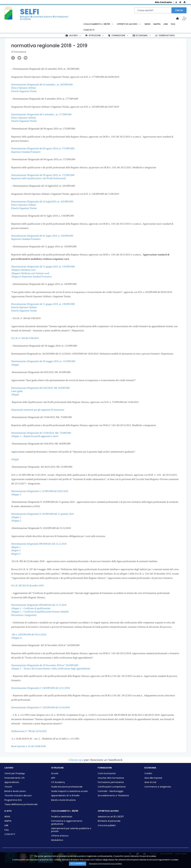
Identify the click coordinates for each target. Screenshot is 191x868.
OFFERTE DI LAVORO (129, 24)
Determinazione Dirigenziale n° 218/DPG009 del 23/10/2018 (41, 707)
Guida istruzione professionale (67, 787)
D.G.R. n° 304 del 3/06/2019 (25, 338)
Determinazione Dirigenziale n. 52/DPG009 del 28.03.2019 (40, 491)
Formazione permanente (111, 782)
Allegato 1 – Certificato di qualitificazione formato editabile (40, 612)
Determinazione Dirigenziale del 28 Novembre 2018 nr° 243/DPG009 (45, 665)
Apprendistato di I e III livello (65, 796)
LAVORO (73, 35)
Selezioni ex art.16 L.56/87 (111, 817)
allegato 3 (16, 554)
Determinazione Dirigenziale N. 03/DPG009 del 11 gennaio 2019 (42, 514)
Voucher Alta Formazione (111, 778)
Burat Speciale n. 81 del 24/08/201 (28, 746)
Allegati (15, 365)
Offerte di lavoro (60, 836)
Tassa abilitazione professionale (21, 804)
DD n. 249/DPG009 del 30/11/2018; (29, 634)
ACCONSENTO (78, 864)
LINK (166, 24)
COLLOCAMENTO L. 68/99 (99, 24)
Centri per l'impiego (15, 773)
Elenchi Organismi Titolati (24, 91)
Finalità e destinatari (62, 817)
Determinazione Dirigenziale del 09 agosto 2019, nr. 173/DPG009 (43, 148)
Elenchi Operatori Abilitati (24, 307)
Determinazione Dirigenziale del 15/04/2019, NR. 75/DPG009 (41, 433)
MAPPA (157, 24)
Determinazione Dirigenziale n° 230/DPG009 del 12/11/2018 (40, 688)
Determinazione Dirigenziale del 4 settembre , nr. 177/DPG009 (41, 114)
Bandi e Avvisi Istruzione (63, 800)
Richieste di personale (109, 821)
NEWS (148, 24)
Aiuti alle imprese (153, 778)
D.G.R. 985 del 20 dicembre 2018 (27, 585)
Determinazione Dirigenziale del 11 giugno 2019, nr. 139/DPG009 (43, 267)
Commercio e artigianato (158, 787)
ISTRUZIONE (95, 35)
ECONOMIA (142, 35)
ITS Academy (58, 782)
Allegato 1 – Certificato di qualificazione (31, 608)
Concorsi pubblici (107, 825)
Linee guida (17, 391)
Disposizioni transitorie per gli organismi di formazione (38, 410)
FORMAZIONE (118, 35)
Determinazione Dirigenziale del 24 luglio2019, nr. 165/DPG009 (42, 202)
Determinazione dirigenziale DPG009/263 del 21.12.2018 (39, 544)
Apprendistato (12, 782)
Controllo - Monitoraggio (111, 791)
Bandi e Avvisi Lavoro (15, 791)
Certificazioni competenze (112, 787)
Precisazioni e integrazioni (24, 615)
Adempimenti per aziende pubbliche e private (71, 830)
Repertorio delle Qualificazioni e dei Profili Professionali (38, 178)
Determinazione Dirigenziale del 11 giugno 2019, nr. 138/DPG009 (43, 304)
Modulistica (57, 840)
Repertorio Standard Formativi (26, 152)
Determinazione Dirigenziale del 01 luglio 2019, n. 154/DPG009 (42, 236)
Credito (148, 773)
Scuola (55, 773)
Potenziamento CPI (14, 778)
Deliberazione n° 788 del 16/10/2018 (29, 731)
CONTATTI (89, 30)
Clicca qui (76, 760)
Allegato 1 (16, 494)
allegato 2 (16, 550)
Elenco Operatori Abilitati (24, 88)
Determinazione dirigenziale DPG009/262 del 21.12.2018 (39, 605)
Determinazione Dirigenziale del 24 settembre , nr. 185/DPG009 (42, 85)
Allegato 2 (16, 521)
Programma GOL (13, 800)
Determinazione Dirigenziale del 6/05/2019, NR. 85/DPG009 (40, 388)
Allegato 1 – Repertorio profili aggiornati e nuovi (35, 436)
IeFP (53, 778)
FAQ (173, 24)
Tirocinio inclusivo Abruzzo (18, 796)
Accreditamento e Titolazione (113, 796)
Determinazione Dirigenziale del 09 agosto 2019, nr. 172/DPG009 (43, 175)
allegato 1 (16, 547)
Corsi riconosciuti (107, 773)
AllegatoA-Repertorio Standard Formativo (31, 277)
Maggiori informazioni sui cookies (105, 864)
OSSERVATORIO (165, 35)
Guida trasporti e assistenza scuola (69, 791)
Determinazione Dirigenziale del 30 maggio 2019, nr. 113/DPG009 (43, 361)
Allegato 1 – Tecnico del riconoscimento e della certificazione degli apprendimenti (51, 669)
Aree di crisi (150, 782)
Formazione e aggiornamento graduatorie (67, 822)
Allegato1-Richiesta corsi (23, 270)
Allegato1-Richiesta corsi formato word (30, 273)
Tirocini (8, 787)
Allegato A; (17, 638)
